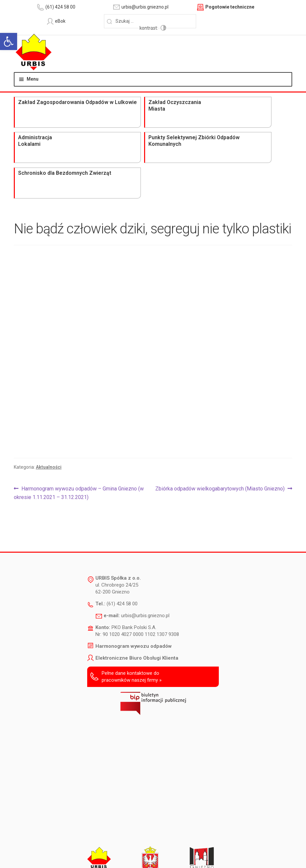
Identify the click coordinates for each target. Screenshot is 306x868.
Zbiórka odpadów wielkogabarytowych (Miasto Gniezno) (220, 412)
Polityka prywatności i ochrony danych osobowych (186, 846)
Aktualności (49, 390)
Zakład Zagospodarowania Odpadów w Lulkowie (40, 106)
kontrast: (242, 21)
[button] (9, 41)
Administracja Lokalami (146, 100)
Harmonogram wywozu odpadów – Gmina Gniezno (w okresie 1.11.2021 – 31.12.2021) (79, 416)
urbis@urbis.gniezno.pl (145, 539)
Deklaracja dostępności (107, 846)
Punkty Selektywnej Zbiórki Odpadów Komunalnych (206, 106)
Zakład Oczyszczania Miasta (91, 103)
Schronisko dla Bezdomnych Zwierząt (259, 103)
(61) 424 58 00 (122, 527)
